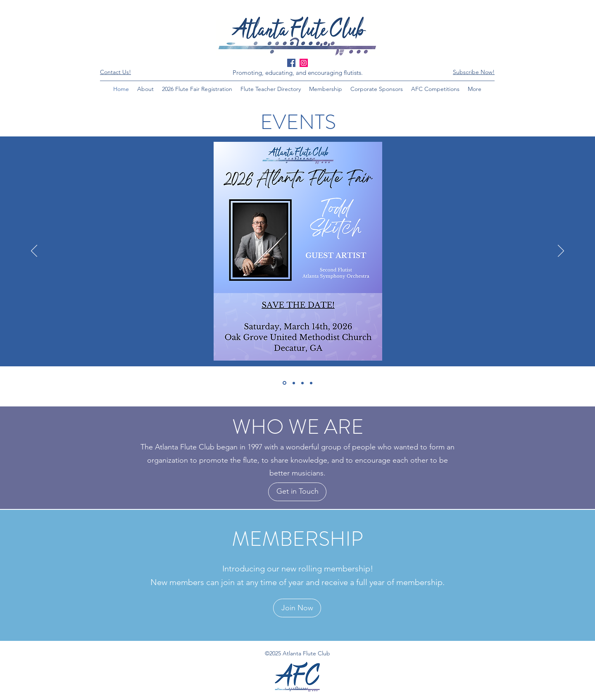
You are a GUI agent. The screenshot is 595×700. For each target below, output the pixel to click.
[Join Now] (297, 608)
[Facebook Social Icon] (291, 63)
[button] (474, 72)
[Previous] (34, 251)
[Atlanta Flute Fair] (284, 383)
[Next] (561, 251)
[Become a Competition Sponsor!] (294, 383)
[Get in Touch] (297, 492)
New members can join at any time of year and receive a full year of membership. (297, 582)
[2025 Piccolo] (311, 383)
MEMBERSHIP (297, 539)
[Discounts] (302, 383)
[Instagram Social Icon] (304, 63)
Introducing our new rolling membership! (298, 569)
